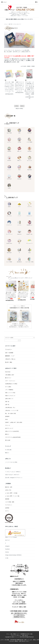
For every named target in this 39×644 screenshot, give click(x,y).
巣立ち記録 (8, 440)
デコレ (19, 205)
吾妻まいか (19, 158)
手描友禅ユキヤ (29, 223)
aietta (19, 131)
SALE (6, 419)
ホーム (6, 24)
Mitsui (19, 168)
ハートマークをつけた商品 (11, 462)
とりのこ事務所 (29, 140)
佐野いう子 (19, 149)
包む (19, 241)
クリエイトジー (9, 223)
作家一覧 (7, 402)
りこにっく (9, 168)
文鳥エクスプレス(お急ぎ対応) (12, 431)
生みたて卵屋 (9, 131)
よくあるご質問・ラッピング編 (12, 496)
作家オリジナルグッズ (10, 396)
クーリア (19, 214)
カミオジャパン (29, 214)
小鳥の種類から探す (10, 375)
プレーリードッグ (9, 232)
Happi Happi (29, 168)
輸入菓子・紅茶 (29, 232)
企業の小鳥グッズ (9, 399)
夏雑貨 (15, 19)
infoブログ (7, 540)
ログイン (7, 511)
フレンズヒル (9, 214)
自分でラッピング (9, 428)
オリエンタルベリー (17, 24)
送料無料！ (8, 416)
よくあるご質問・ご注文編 (11, 493)
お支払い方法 (8, 490)
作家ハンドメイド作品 (10, 393)
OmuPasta (29, 149)
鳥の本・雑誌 (9, 362)
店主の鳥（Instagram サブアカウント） (14, 478)
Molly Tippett (9, 251)
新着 (7, 19)
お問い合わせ (25, 635)
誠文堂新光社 (19, 260)
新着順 (33, 66)
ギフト (32, 19)
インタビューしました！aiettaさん (13, 472)
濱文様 (9, 205)
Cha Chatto (29, 131)
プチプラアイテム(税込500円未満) (13, 437)
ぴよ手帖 (19, 140)
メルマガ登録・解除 (10, 502)
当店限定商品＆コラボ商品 (11, 384)
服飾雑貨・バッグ (10, 356)
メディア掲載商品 (9, 390)
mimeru (9, 186)
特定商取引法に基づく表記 (26, 634)
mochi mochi (9, 177)
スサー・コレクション (10, 381)
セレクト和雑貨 (9, 260)
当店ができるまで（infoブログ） (12, 475)
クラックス (19, 223)
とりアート (9, 140)
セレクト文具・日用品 (29, 260)
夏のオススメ (8, 378)
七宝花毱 (29, 177)
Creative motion (9, 241)
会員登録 (7, 508)
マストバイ (27, 19)
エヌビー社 (29, 205)
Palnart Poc (19, 232)
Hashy (29, 251)
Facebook (7, 549)
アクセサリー (9, 349)
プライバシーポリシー (16, 635)
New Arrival (8, 372)
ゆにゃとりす (29, 158)
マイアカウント (9, 505)
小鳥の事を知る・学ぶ (10, 408)
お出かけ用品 (20, 19)
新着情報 (7, 499)
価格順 (29, 66)
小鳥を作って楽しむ (10, 359)
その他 (7, 558)
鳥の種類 (11, 19)
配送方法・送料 (9, 487)
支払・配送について (15, 634)
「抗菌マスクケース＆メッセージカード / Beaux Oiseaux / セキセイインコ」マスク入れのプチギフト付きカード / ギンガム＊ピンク (19, 87)
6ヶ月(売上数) (8, 450)
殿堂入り (7, 434)
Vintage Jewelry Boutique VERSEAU (13, 555)
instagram (7, 546)
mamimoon (19, 177)
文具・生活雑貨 (9, 353)
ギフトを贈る (8, 387)
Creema (7, 552)
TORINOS (9, 149)
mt (19, 251)
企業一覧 (10, 24)
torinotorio (9, 158)
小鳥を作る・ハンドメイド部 (12, 410)
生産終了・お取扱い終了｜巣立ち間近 (14, 422)
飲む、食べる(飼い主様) (10, 413)
